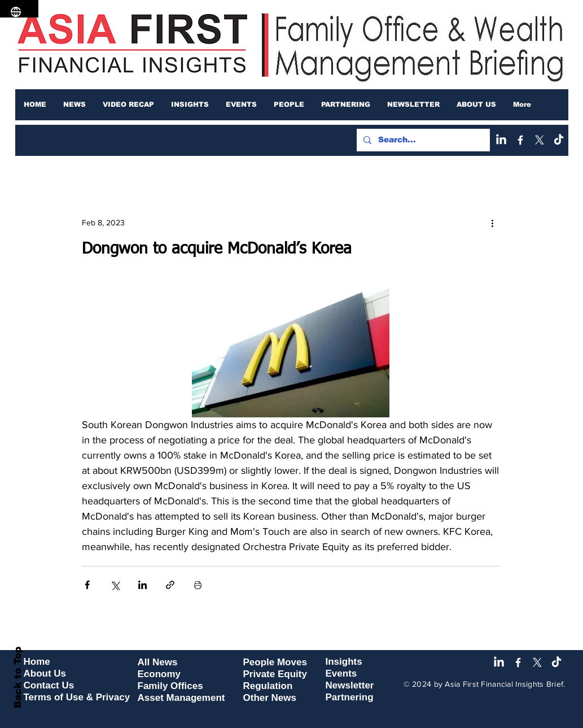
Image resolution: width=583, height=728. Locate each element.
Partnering (350, 697)
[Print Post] (198, 585)
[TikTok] (559, 140)
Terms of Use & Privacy (77, 697)
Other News (270, 698)
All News (158, 662)
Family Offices (170, 686)
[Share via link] (170, 585)
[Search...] (422, 140)
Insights (344, 662)
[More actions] (493, 223)
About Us (45, 673)
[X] (540, 140)
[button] (74, 104)
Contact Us (49, 685)
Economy (159, 674)
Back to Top (18, 677)
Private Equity (275, 674)
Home (37, 662)
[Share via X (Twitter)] (115, 585)
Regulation (268, 686)
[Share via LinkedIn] (143, 585)
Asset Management (181, 698)
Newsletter (350, 685)
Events (341, 673)
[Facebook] (520, 140)
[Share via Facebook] (87, 585)
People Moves (275, 662)
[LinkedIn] (501, 140)
